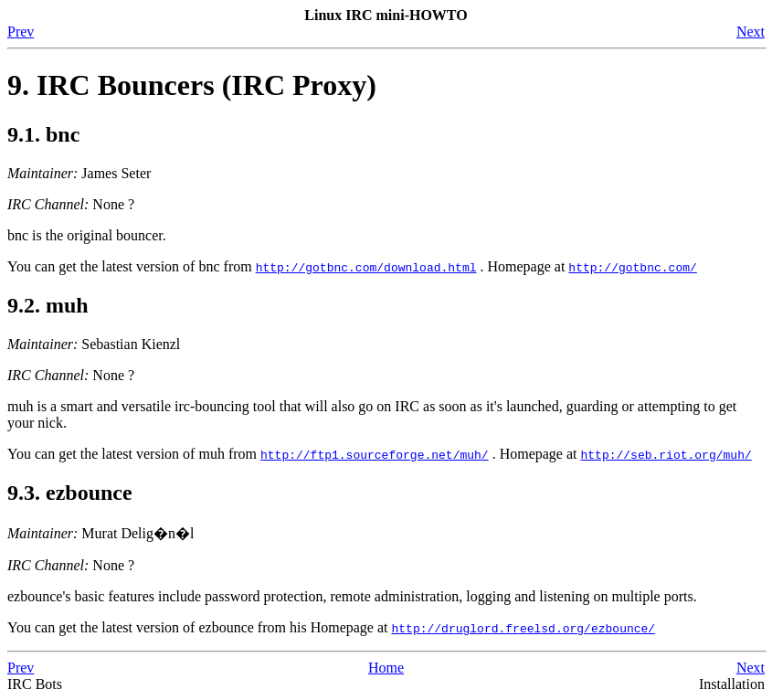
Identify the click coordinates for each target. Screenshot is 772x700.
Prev (21, 32)
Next (751, 32)
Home (386, 668)
